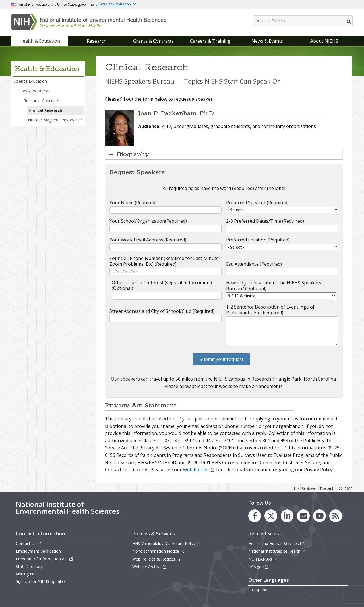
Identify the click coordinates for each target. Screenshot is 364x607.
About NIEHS (324, 41)
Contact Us (29, 543)
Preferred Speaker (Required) (257, 203)
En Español (258, 590)
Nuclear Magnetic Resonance (55, 120)
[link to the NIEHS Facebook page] (255, 516)
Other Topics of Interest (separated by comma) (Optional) (162, 285)
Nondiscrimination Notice (158, 551)
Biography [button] (133, 154)
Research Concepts (41, 101)
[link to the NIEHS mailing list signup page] (303, 516)
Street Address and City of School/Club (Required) (162, 311)
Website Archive (150, 567)
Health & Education (40, 41)
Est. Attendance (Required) (254, 264)
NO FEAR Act (263, 559)
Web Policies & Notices (156, 559)
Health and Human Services (276, 543)
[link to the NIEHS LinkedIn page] (287, 516)
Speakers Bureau (35, 91)
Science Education (30, 81)
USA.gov (259, 567)
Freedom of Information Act (45, 559)
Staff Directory (29, 566)
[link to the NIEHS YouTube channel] (319, 516)
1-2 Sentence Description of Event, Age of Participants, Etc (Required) (270, 310)
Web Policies (199, 470)
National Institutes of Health (277, 551)
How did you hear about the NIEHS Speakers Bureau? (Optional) (274, 286)
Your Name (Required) (133, 203)
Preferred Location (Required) (258, 240)
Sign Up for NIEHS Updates (41, 581)
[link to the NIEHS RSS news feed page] (336, 516)
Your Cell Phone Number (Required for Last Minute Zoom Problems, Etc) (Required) (164, 261)
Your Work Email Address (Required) (148, 240)
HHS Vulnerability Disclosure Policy (167, 543)
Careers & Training (210, 41)
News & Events (267, 41)
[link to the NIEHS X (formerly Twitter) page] (271, 516)
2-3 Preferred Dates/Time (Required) (265, 221)
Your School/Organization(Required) (148, 221)
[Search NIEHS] (303, 21)
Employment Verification (38, 551)
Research (97, 41)
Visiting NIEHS (29, 574)
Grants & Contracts (153, 41)
